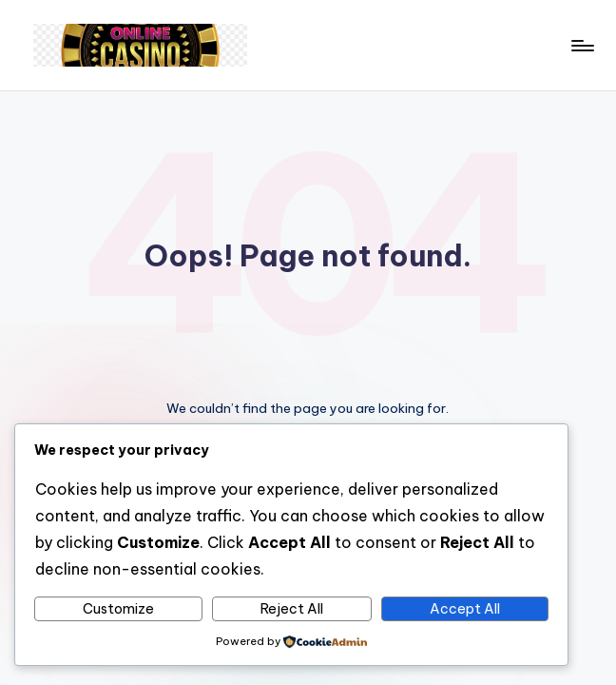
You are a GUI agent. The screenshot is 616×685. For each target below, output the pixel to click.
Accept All (465, 609)
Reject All (292, 609)
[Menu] (581, 46)
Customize (118, 609)
